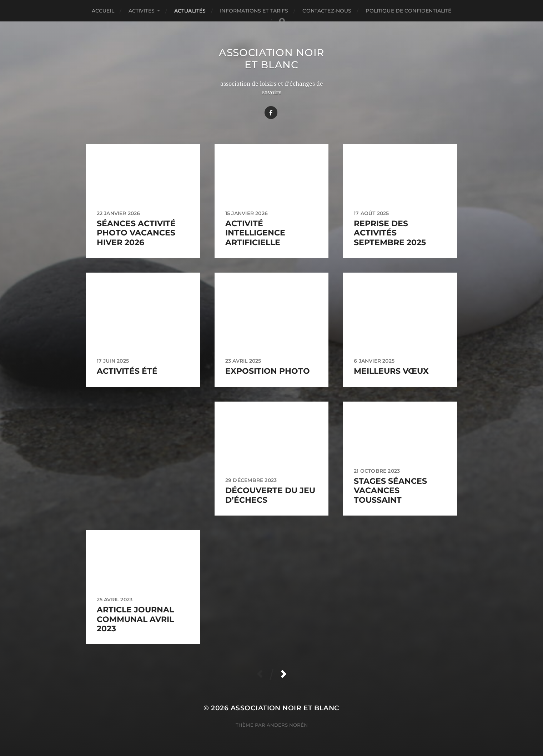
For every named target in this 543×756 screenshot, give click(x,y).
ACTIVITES (142, 11)
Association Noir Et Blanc (271, 59)
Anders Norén (287, 725)
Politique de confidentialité (408, 11)
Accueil (103, 11)
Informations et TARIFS (254, 11)
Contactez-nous (327, 11)
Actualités (190, 11)
